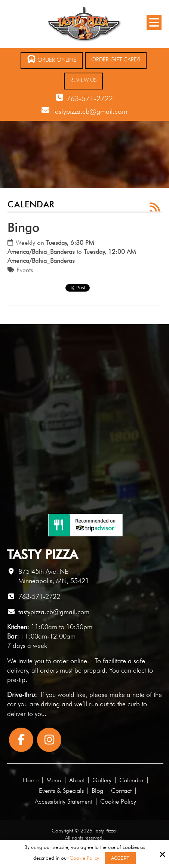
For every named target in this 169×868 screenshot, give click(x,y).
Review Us (83, 80)
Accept (120, 858)
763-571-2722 (90, 98)
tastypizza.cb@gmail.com (90, 111)
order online (70, 661)
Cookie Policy (84, 858)
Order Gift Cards (116, 60)
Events (25, 270)
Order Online (52, 59)
